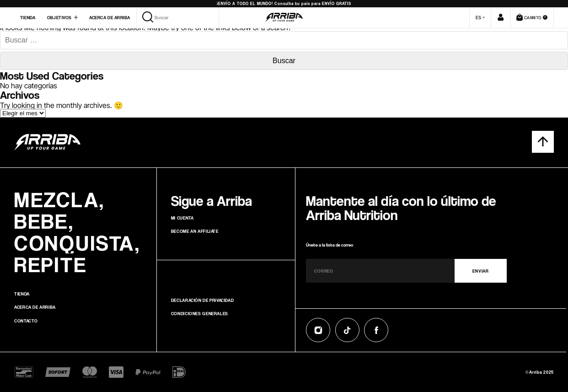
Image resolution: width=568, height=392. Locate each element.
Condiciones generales (200, 313)
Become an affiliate (195, 231)
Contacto (26, 321)
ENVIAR (480, 271)
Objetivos (59, 17)
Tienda (28, 17)
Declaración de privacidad (203, 300)
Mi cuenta (182, 218)
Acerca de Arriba (110, 17)
